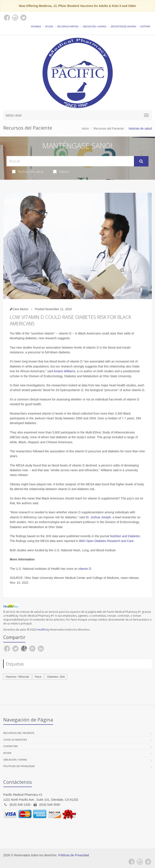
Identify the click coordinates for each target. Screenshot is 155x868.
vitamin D (85, 569)
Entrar (145, 26)
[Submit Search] (141, 161)
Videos (61, 171)
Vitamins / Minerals (17, 677)
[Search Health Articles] (70, 161)
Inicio (85, 128)
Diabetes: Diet (56, 677)
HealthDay (43, 630)
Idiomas (36, 26)
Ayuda (49, 26)
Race (38, 677)
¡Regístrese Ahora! (123, 26)
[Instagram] (140, 862)
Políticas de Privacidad (19, 766)
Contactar (11, 746)
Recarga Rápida (68, 26)
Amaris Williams (64, 371)
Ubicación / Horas (94, 26)
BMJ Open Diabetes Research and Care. (107, 541)
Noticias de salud (28, 171)
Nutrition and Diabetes (125, 536)
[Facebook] (132, 862)
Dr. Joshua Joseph (98, 517)
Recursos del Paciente (109, 128)
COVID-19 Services (15, 740)
